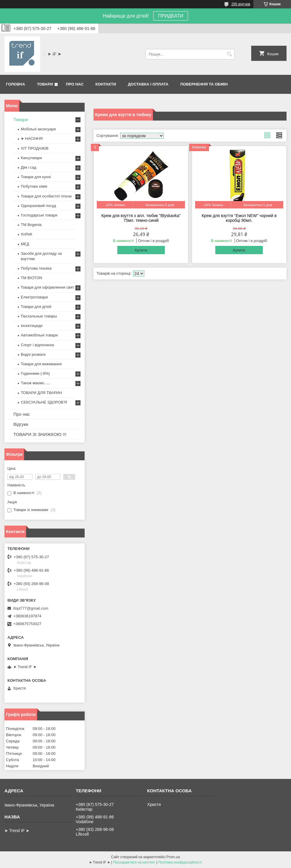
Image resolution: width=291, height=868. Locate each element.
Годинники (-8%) (35, 373)
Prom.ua (173, 857)
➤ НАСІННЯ (32, 139)
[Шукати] (229, 54)
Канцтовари (31, 158)
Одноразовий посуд (38, 206)
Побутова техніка (36, 268)
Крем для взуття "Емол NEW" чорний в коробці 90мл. (239, 218)
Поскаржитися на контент (134, 862)
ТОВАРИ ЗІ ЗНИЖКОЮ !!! (40, 434)
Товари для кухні (36, 177)
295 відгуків (241, 4)
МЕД (25, 244)
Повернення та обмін (204, 84)
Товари (45, 84)
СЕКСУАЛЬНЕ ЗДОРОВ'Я (44, 402)
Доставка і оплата (148, 84)
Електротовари (34, 297)
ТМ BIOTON (31, 278)
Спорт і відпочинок (37, 345)
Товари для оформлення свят (47, 287)
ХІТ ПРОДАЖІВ (35, 148)
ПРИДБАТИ (171, 16)
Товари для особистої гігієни (46, 196)
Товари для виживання (41, 364)
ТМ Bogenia (31, 225)
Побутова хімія (34, 186)
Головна (15, 84)
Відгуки (21, 424)
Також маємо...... (36, 383)
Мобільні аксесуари (38, 129)
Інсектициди (32, 326)
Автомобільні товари (39, 335)
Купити (141, 250)
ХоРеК (27, 234)
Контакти (106, 84)
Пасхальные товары (39, 316)
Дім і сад (29, 167)
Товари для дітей (36, 307)
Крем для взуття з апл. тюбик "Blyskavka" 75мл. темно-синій (141, 218)
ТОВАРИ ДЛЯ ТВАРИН (41, 393)
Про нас (75, 84)
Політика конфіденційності (180, 862)
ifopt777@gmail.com (31, 608)
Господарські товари (39, 215)
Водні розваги (33, 354)
